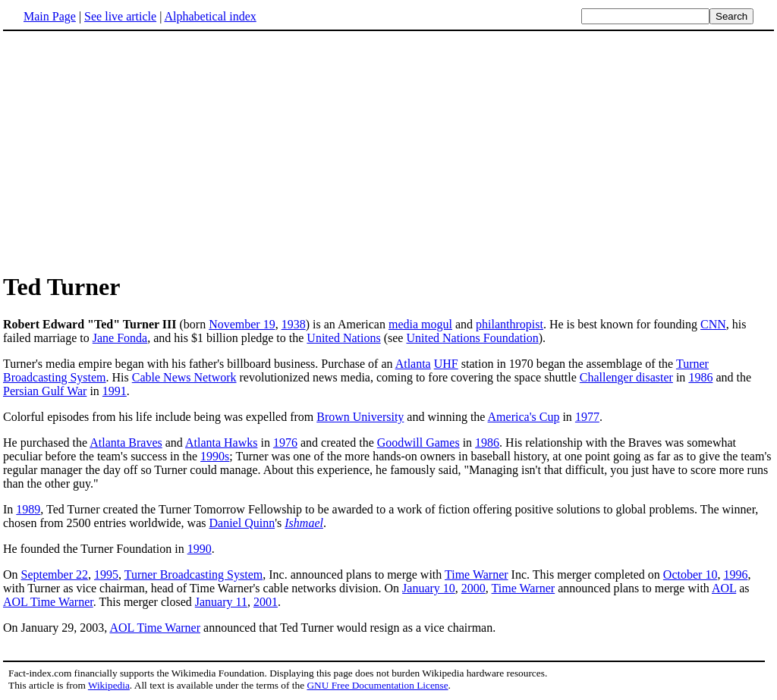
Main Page (50, 16)
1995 (106, 574)
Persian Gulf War (45, 391)
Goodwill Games (418, 443)
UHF (446, 364)
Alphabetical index (210, 16)
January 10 (429, 588)
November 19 (242, 324)
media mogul (420, 324)
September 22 (55, 574)
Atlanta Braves (126, 443)
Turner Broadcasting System (194, 574)
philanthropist (510, 324)
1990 (200, 549)
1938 (294, 324)
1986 (700, 377)
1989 (28, 509)
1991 (115, 391)
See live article (120, 16)
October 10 (690, 574)
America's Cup (524, 417)
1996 (735, 574)
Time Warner (477, 574)
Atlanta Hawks (222, 443)
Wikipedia (109, 685)
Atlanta (413, 364)
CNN (713, 324)
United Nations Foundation (472, 338)
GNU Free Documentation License (377, 685)
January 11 (221, 602)
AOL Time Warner (48, 602)
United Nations (343, 338)
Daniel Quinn (242, 523)
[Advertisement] (388, 151)
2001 (266, 602)
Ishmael (304, 523)
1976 (285, 443)
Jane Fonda (120, 338)
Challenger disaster (626, 377)
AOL (724, 588)
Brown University (360, 417)
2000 (473, 588)
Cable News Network (184, 377)
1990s (215, 456)
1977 (587, 417)
